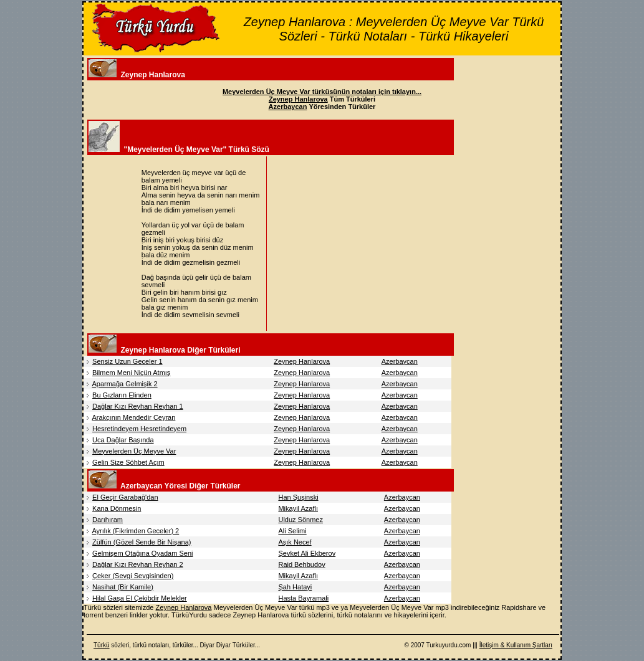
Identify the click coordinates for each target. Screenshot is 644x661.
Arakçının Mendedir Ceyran (133, 417)
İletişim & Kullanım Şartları (516, 645)
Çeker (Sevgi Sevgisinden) (133, 576)
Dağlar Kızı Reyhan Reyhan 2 (138, 564)
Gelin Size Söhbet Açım (128, 462)
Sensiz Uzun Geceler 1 (127, 361)
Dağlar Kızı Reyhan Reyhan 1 (138, 406)
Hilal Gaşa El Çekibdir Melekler (140, 598)
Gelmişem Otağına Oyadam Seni (142, 553)
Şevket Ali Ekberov (307, 553)
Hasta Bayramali (303, 598)
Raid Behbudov (301, 564)
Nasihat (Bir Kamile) (123, 587)
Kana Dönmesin (117, 508)
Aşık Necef (295, 542)
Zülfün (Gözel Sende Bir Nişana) (142, 542)
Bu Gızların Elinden (122, 395)
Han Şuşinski (298, 497)
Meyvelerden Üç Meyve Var (134, 451)
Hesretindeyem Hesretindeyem (139, 429)
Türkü (102, 645)
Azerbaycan (400, 361)
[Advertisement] (374, 244)
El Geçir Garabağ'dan (125, 497)
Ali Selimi (292, 531)
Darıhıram (108, 520)
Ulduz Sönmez (300, 520)
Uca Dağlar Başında (123, 440)
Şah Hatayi (295, 587)
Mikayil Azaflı (298, 508)
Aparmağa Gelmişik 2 (124, 384)
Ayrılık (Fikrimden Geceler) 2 (135, 531)
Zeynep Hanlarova (302, 361)
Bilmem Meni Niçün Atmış (131, 373)
